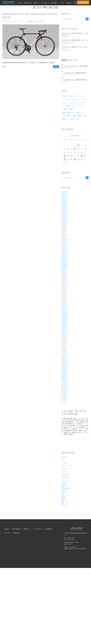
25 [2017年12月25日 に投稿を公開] (65, 159)
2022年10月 (64, 265)
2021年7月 (64, 296)
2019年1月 (64, 356)
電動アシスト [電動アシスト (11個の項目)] (66, 119)
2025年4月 (64, 207)
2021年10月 (64, 290)
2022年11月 (64, 263)
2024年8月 (64, 219)
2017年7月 (64, 391)
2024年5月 (64, 225)
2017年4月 (64, 397)
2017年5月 (64, 395)
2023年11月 (64, 238)
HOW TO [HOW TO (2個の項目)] (64, 96)
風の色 (63, 505)
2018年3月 (64, 375)
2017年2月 (64, 401)
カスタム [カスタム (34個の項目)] (84, 99)
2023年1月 (64, 258)
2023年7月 (64, 246)
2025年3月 (64, 209)
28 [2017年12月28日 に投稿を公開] (75, 159)
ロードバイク (65, 482)
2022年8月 (64, 269)
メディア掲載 (65, 478)
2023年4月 (64, 252)
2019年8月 (64, 343)
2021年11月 (64, 287)
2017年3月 (64, 399)
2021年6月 (64, 298)
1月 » (67, 163)
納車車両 (64, 499)
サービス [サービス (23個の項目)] (73, 103)
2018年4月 (64, 372)
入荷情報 (64, 484)
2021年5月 (64, 300)
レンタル (64, 480)
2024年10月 (64, 215)
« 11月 (63, 163)
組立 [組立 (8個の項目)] (85, 116)
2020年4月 (64, 327)
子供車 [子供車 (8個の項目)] (64, 116)
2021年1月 (64, 308)
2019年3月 (64, 352)
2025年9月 (64, 198)
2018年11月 (64, 360)
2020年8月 (64, 319)
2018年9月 (64, 364)
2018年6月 (64, 370)
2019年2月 (64, 354)
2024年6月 (64, 223)
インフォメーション (23, 21)
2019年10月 (64, 339)
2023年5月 (64, 250)
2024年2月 (64, 231)
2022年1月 (64, 283)
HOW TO (64, 457)
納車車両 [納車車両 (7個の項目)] (80, 116)
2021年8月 (64, 294)
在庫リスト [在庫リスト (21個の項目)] (79, 112)
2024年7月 (64, 221)
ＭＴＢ (63, 459)
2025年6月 (64, 205)
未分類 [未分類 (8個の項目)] (74, 116)
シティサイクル (65, 474)
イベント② (64, 463)
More (56, 67)
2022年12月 (64, 260)
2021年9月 (64, 292)
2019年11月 (64, 337)
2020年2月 (64, 331)
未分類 (63, 496)
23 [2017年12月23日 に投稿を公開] (82, 156)
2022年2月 (64, 281)
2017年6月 (64, 393)
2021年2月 (64, 306)
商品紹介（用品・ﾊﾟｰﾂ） (68, 488)
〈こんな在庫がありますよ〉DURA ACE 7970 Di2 (73, 73)
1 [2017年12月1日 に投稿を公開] (78, 145)
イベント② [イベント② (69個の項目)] (65, 99)
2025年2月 (64, 211)
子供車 (63, 492)
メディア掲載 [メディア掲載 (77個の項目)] (66, 106)
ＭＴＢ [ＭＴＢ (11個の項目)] (78, 119)
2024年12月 (64, 213)
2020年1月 (64, 333)
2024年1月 (64, 234)
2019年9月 (64, 341)
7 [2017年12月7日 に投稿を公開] (75, 149)
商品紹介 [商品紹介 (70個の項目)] (71, 109)
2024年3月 (64, 229)
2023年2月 (64, 256)
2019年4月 (64, 350)
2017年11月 (64, 383)
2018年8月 (64, 366)
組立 (63, 501)
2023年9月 (64, 242)
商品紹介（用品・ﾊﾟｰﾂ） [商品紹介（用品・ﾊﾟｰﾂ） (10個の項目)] (68, 112)
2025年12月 (64, 192)
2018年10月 (64, 362)
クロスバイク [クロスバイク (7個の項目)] (66, 103)
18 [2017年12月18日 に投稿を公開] (65, 156)
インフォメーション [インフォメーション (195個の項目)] (75, 99)
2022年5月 (64, 275)
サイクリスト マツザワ (10, 21)
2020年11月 (64, 312)
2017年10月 (64, 385)
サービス (64, 472)
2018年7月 (64, 368)
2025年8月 (64, 200)
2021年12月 (64, 285)
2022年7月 (64, 271)
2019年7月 (64, 345)
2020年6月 (64, 323)
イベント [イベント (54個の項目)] (81, 96)
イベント (64, 461)
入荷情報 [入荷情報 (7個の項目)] (65, 109)
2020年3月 (64, 329)
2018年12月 (64, 358)
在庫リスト (64, 490)
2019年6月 (64, 348)
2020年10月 (64, 314)
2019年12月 (64, 335)
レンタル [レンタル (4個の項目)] (73, 106)
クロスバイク (65, 470)
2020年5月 (64, 325)
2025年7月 (64, 202)
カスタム (64, 468)
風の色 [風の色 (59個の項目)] (73, 119)
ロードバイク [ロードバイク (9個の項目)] (81, 106)
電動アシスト (65, 503)
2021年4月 (64, 302)
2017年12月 (64, 381)
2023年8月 (64, 244)
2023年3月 (64, 254)
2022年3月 (64, 279)
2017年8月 (64, 389)
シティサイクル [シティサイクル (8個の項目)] (81, 103)
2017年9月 (64, 387)
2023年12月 (64, 236)
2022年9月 (64, 267)
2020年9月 (64, 316)
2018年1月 (64, 379)
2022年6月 (64, 273)
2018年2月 (64, 377)
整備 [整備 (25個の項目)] (69, 116)
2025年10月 (64, 196)
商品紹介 (30, 21)
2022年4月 (64, 277)
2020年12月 (64, 310)
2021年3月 (64, 304)
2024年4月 (64, 227)
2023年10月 (64, 240)
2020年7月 (64, 321)
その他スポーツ (65, 476)
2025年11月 (64, 194)
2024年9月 (64, 217)
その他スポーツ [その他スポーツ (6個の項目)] (72, 96)
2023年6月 (64, 248)
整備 (63, 494)
